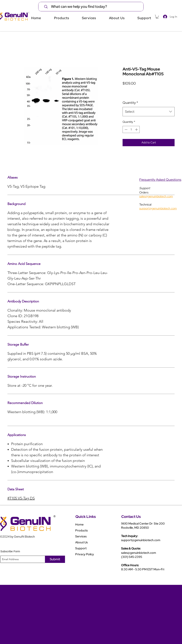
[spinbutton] (131, 130)
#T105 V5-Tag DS (21, 498)
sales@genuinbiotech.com (139, 553)
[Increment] (137, 130)
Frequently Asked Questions (160, 180)
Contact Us (131, 517)
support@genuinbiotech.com (141, 540)
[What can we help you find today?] (93, 7)
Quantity (130, 103)
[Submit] (55, 559)
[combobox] (149, 112)
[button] (157, 17)
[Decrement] (126, 130)
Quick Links (86, 517)
